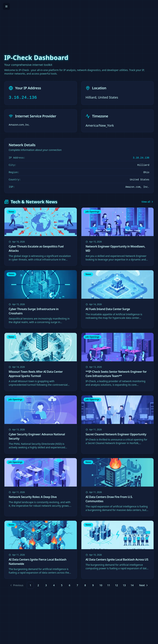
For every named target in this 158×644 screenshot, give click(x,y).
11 (109, 585)
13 (124, 585)
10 (101, 585)
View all (148, 202)
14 (132, 585)
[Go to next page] (143, 585)
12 (116, 585)
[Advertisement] (79, 25)
